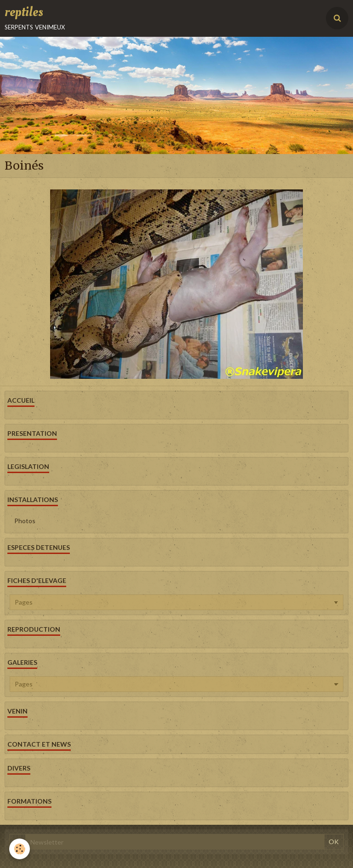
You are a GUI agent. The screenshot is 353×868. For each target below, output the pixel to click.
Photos (25, 521)
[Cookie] (20, 849)
